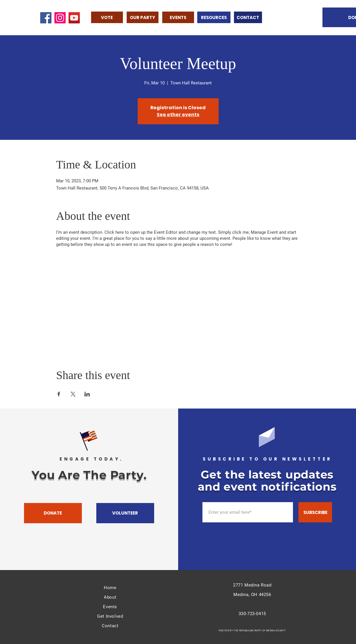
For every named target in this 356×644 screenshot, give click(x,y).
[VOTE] (107, 17)
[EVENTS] (178, 17)
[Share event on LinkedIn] (87, 394)
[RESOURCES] (214, 17)
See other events (178, 115)
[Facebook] (46, 18)
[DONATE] (53, 513)
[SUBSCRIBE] (315, 512)
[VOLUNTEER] (125, 513)
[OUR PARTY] (143, 17)
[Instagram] (60, 18)
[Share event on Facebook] (59, 394)
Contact (110, 626)
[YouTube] (74, 18)
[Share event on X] (73, 394)
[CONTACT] (248, 17)
